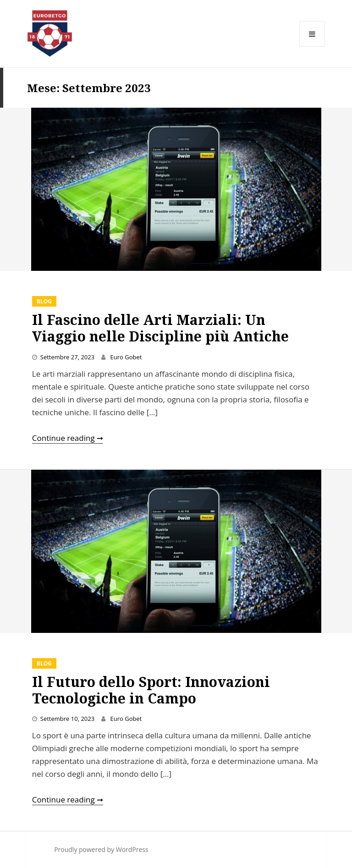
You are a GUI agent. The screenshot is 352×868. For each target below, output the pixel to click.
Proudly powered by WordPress (101, 849)
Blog (44, 301)
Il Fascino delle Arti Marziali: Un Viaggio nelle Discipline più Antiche (160, 328)
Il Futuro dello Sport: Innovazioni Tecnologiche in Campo (151, 690)
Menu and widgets (312, 47)
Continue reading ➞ (68, 438)
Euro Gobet (126, 357)
